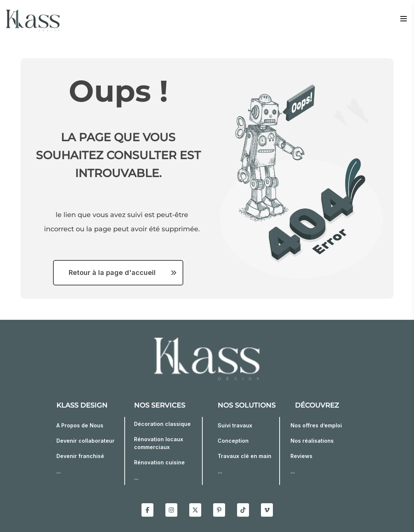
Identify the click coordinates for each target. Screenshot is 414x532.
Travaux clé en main (245, 456)
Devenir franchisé (80, 456)
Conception (233, 441)
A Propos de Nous (80, 425)
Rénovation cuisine (159, 462)
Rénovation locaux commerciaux (159, 443)
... (59, 471)
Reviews (301, 456)
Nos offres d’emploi (316, 425)
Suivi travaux (235, 425)
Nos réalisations (312, 441)
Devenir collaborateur (85, 441)
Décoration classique (162, 424)
